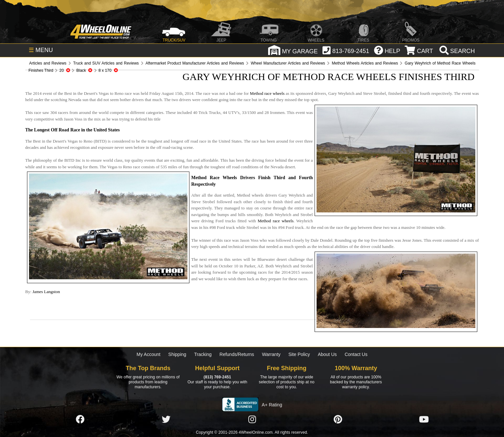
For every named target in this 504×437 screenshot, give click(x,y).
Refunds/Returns (237, 354)
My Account (149, 354)
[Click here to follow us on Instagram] (252, 420)
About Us (327, 354)
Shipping (177, 354)
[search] (456, 51)
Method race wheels (267, 93)
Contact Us (356, 354)
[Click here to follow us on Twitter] (166, 420)
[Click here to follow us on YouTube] (424, 420)
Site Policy (299, 354)
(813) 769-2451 (217, 377)
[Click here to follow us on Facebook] (80, 420)
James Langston (46, 292)
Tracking (203, 354)
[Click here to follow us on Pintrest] (338, 420)
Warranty (271, 354)
